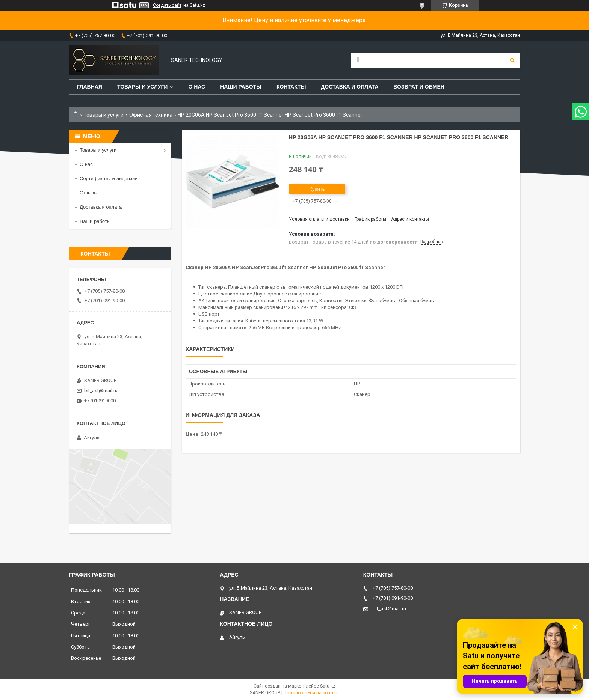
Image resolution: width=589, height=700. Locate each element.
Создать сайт (167, 5)
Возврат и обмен (419, 87)
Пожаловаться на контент (311, 693)
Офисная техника (151, 115)
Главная (89, 87)
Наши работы (241, 87)
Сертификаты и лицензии (109, 178)
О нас (197, 87)
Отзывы (89, 193)
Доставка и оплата (350, 87)
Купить (317, 189)
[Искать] (512, 60)
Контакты (291, 87)
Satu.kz (328, 686)
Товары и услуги (143, 87)
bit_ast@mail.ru (101, 391)
